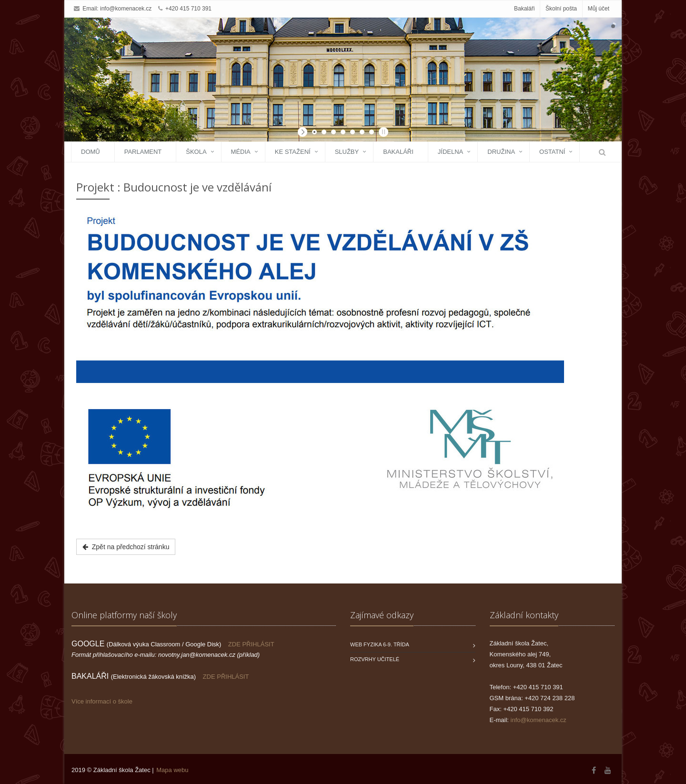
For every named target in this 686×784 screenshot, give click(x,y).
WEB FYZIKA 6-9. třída (380, 644)
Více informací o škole (102, 701)
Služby (347, 152)
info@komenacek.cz (126, 9)
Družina (501, 152)
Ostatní (552, 152)
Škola (196, 152)
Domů (91, 152)
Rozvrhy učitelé (375, 659)
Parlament (143, 152)
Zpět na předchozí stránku (126, 547)
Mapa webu (172, 770)
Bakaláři (524, 9)
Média (241, 152)
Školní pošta (561, 9)
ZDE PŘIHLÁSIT (251, 644)
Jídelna (450, 152)
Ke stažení (293, 152)
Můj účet (599, 9)
